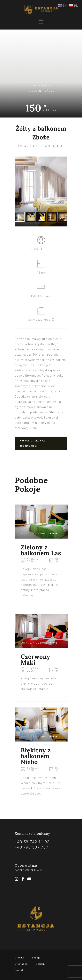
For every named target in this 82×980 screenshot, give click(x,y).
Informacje (41, 86)
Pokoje (36, 958)
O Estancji (21, 964)
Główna (20, 958)
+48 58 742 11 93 (32, 842)
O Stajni (41, 964)
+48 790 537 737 (32, 847)
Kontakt (20, 970)
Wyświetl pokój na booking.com (32, 443)
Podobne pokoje (41, 91)
